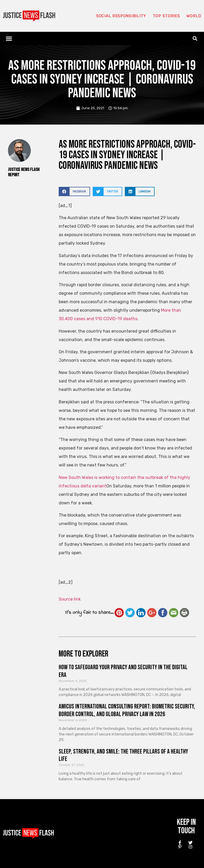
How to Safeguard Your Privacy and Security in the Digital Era (123, 671)
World (194, 16)
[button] (9, 38)
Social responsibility (121, 16)
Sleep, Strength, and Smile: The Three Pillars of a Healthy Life (123, 755)
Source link (70, 599)
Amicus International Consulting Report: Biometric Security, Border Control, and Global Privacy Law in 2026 (127, 710)
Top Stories (166, 16)
